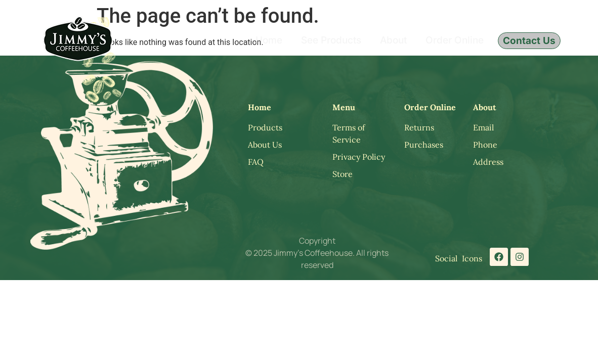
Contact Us (529, 41)
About (393, 40)
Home (269, 40)
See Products (331, 40)
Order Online (455, 40)
